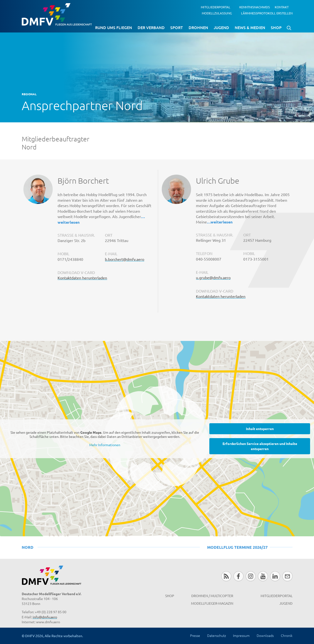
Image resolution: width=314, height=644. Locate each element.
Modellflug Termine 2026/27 (237, 547)
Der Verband (151, 27)
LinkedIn (275, 576)
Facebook (238, 576)
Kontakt (282, 7)
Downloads (265, 635)
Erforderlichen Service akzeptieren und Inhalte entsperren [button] (260, 446)
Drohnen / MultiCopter (212, 596)
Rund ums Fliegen (114, 27)
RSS (226, 576)
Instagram (251, 576)
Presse (195, 635)
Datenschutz (217, 635)
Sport (177, 27)
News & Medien (250, 27)
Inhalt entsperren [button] (260, 428)
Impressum (241, 635)
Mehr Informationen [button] (105, 445)
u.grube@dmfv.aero (213, 277)
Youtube (263, 576)
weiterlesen (69, 222)
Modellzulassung (217, 13)
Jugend (221, 27)
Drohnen (198, 27)
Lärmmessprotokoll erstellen (267, 13)
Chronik (287, 635)
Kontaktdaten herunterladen (82, 278)
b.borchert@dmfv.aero (125, 259)
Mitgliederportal (216, 7)
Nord (28, 547)
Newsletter (287, 576)
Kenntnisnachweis (255, 7)
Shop (276, 27)
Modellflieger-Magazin (212, 603)
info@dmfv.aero (45, 617)
